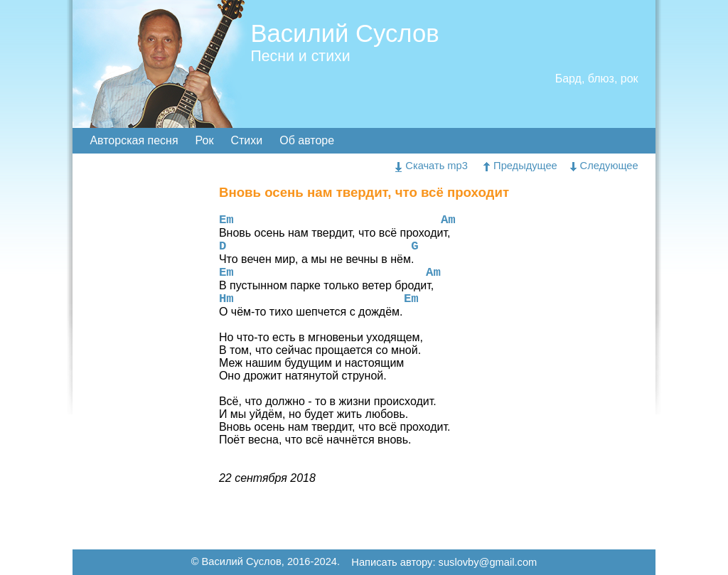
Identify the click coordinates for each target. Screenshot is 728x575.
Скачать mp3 (432, 166)
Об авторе (307, 140)
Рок (205, 140)
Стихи (246, 140)
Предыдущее (520, 166)
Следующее (604, 166)
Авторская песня (134, 140)
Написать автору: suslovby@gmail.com (444, 563)
